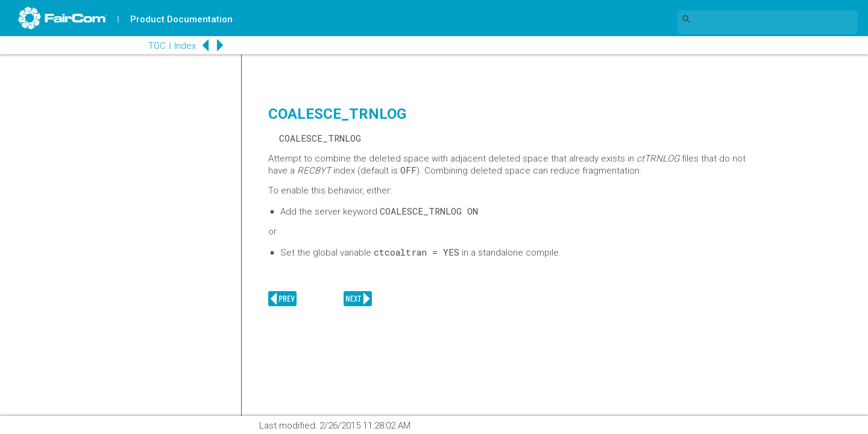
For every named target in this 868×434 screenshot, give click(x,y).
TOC (156, 46)
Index (184, 46)
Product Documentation (181, 19)
